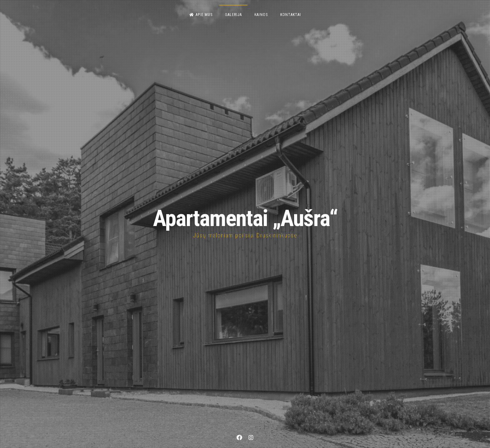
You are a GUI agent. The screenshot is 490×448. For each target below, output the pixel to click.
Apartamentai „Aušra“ (245, 218)
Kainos (261, 15)
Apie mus (201, 15)
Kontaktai (291, 15)
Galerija (233, 15)
